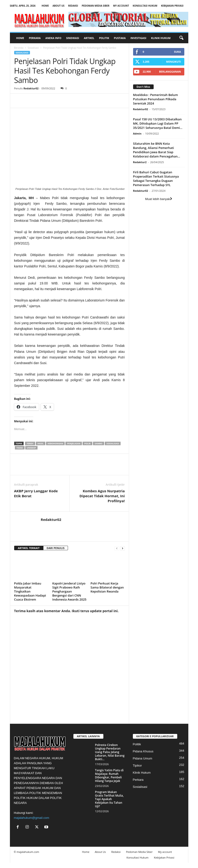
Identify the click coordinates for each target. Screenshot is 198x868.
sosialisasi (113, 443)
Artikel (89, 38)
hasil (41, 443)
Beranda (19, 48)
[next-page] (122, 548)
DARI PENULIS (56, 548)
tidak (20, 448)
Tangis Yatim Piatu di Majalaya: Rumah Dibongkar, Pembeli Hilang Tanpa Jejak (109, 776)
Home (45, 6)
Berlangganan (170, 72)
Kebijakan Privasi (172, 6)
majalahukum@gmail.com (32, 818)
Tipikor (137, 765)
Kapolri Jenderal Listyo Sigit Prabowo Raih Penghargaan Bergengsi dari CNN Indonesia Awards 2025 (70, 591)
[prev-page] (117, 548)
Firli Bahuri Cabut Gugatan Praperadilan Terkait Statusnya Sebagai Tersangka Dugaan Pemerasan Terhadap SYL (156, 179)
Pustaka (120, 38)
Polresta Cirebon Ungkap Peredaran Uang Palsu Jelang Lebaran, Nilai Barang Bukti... (110, 752)
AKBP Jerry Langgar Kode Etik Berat (36, 493)
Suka (177, 52)
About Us (58, 6)
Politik (104, 38)
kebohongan (55, 443)
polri (87, 443)
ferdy (30, 443)
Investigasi (138, 38)
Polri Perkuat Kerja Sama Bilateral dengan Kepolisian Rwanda (107, 587)
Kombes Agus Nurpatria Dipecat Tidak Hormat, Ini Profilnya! (102, 496)
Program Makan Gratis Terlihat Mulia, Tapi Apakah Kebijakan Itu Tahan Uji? (110, 799)
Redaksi (73, 6)
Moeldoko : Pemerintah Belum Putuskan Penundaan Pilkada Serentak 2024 (156, 99)
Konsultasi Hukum (145, 6)
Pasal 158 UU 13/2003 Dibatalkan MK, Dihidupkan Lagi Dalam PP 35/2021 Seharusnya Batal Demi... (158, 123)
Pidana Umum (143, 758)
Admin (137, 133)
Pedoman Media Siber (95, 6)
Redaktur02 (31, 88)
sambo (99, 443)
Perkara (35, 38)
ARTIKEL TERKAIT (29, 548)
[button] (181, 38)
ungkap (31, 448)
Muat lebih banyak (159, 199)
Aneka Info (53, 38)
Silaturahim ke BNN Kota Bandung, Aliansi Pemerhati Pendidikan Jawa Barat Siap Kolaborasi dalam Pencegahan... (157, 150)
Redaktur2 (140, 162)
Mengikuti (174, 62)
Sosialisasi (33, 48)
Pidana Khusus (143, 751)
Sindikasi (73, 38)
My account (121, 6)
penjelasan (74, 443)
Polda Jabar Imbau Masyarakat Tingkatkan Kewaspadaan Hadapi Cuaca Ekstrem (30, 591)
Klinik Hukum (161, 38)
